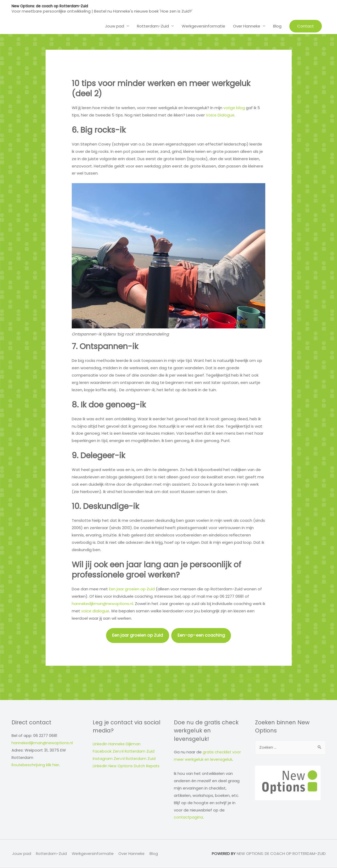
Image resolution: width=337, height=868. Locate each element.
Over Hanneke (247, 26)
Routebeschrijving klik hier (36, 765)
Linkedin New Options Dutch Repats (127, 766)
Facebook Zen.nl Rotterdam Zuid (124, 751)
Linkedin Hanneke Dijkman (117, 744)
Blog (277, 26)
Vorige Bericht (82, 678)
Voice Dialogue (220, 115)
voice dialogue (99, 610)
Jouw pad (115, 26)
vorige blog (234, 107)
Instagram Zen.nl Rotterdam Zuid (125, 758)
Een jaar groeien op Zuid (132, 589)
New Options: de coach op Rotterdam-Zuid (51, 6)
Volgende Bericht (251, 678)
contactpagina (189, 817)
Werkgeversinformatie (203, 26)
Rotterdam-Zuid (153, 26)
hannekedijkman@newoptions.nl (103, 603)
